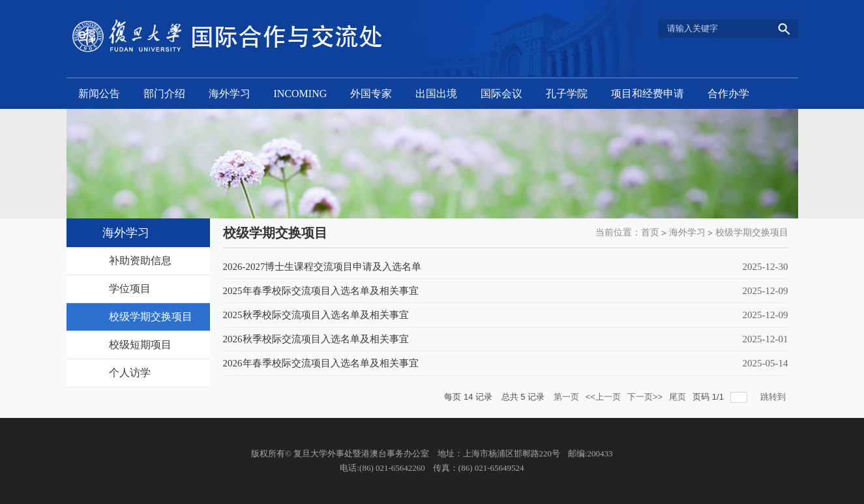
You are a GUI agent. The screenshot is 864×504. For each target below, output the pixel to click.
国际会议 (501, 94)
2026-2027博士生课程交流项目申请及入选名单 (322, 267)
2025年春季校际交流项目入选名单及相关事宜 (321, 291)
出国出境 (436, 94)
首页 (650, 232)
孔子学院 (567, 94)
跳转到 (774, 397)
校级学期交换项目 (752, 232)
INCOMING (301, 94)
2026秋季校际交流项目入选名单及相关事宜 (316, 339)
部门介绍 (164, 94)
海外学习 (230, 94)
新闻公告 (99, 94)
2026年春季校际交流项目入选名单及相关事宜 (321, 363)
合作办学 (728, 94)
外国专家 (371, 94)
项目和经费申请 (648, 94)
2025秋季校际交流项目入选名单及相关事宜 (316, 315)
